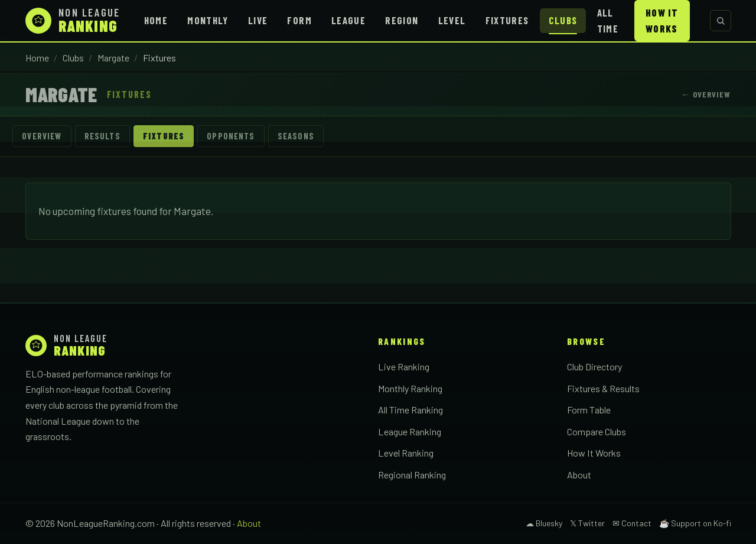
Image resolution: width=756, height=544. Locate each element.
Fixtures (507, 20)
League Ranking (410, 431)
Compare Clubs (597, 431)
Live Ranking (404, 367)
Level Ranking (406, 453)
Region (402, 20)
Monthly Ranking (410, 388)
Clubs (563, 20)
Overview (42, 136)
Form (299, 20)
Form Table (589, 410)
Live (258, 20)
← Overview (706, 94)
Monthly (208, 20)
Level (452, 20)
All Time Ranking (410, 410)
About (579, 475)
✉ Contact (632, 523)
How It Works (662, 20)
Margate (113, 58)
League (348, 20)
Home (156, 20)
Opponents (232, 136)
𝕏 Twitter (587, 523)
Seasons (297, 136)
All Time (608, 20)
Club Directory (594, 367)
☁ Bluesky (544, 523)
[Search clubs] (721, 21)
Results (102, 136)
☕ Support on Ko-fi (695, 523)
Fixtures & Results (603, 388)
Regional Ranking (412, 475)
